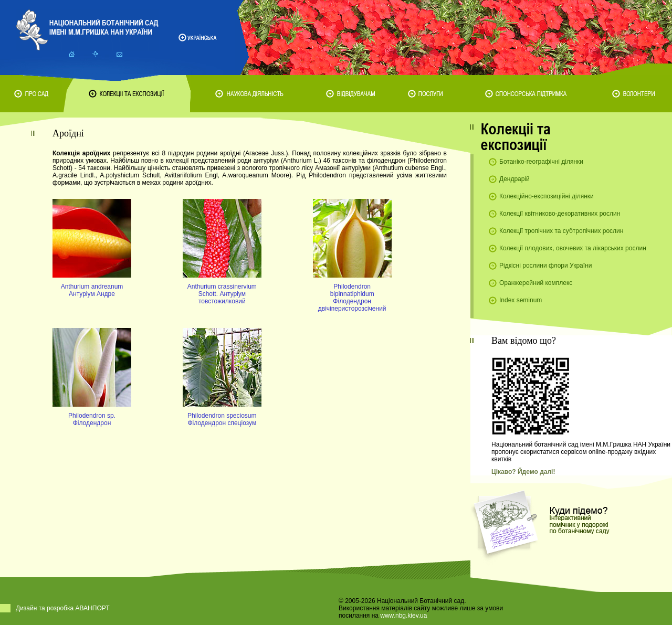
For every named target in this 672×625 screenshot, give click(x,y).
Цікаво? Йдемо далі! (523, 472)
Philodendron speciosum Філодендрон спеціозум (222, 419)
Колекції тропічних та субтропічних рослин (561, 231)
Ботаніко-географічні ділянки (541, 162)
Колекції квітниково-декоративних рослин (560, 214)
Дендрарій (514, 179)
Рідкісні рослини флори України (545, 266)
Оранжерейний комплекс (536, 283)
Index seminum (521, 300)
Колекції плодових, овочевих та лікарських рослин (573, 248)
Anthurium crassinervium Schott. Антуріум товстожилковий (222, 294)
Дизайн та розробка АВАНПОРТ (63, 608)
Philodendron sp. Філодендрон (92, 419)
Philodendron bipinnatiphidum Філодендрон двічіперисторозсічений (352, 298)
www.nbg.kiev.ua (403, 616)
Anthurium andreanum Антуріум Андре (92, 290)
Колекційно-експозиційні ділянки (547, 196)
